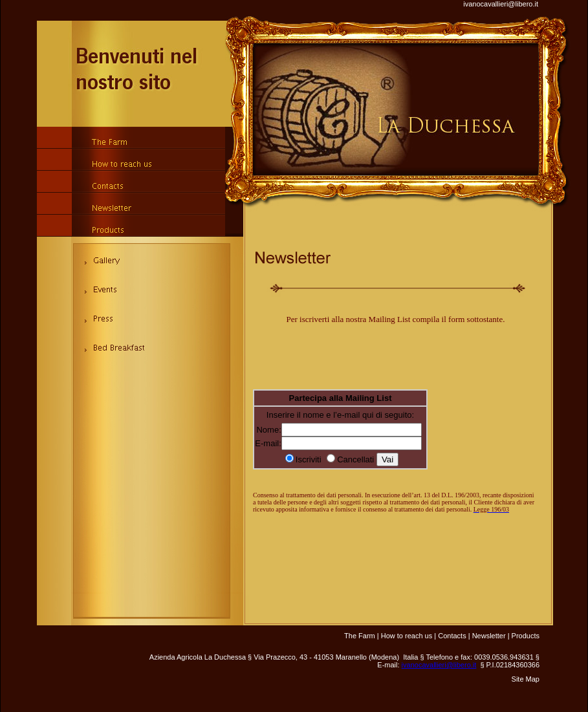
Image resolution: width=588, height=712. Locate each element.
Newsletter (489, 636)
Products (526, 636)
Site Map (526, 679)
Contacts (452, 636)
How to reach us (407, 636)
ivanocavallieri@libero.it (501, 4)
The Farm (360, 636)
